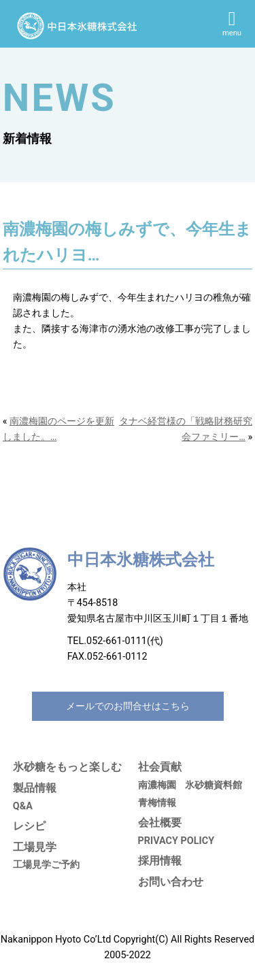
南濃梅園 (157, 785)
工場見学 (35, 847)
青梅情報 (157, 803)
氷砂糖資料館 (214, 785)
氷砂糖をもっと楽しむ (67, 767)
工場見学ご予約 (46, 865)
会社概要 (160, 823)
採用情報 (160, 861)
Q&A (23, 806)
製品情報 (35, 788)
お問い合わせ (171, 882)
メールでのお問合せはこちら (128, 706)
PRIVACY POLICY (176, 841)
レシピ (29, 826)
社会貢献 (160, 767)
